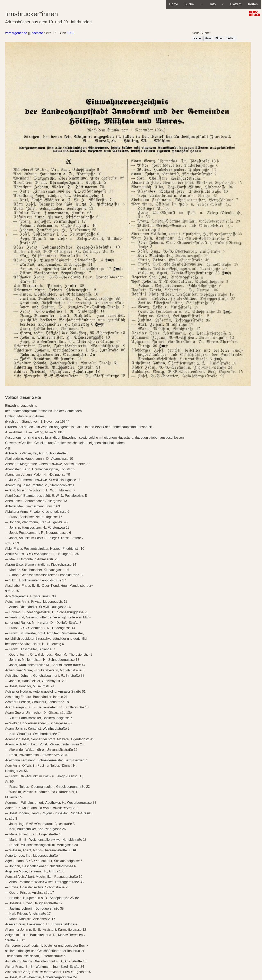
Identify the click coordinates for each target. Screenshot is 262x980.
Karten (253, 4)
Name (197, 38)
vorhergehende (16, 33)
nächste (37, 33)
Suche (193, 4)
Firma (219, 38)
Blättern (236, 4)
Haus (208, 38)
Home (174, 4)
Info (216, 4)
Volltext (231, 38)
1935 (71, 33)
